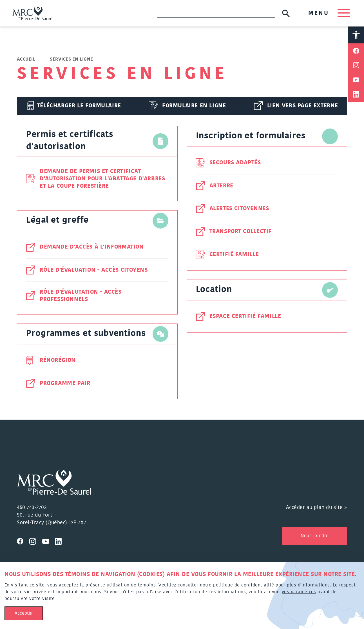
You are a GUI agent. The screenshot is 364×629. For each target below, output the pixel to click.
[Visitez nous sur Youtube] (49, 541)
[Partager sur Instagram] (356, 66)
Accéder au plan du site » (317, 508)
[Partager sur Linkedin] (356, 96)
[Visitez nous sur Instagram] (36, 541)
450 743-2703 (32, 508)
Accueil (26, 60)
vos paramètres (299, 592)
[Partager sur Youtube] (356, 81)
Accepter (24, 613)
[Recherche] (215, 14)
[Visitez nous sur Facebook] (23, 541)
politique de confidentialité (244, 585)
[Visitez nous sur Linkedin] (61, 541)
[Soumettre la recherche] (285, 14)
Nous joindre (315, 536)
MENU (328, 14)
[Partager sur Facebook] (356, 52)
